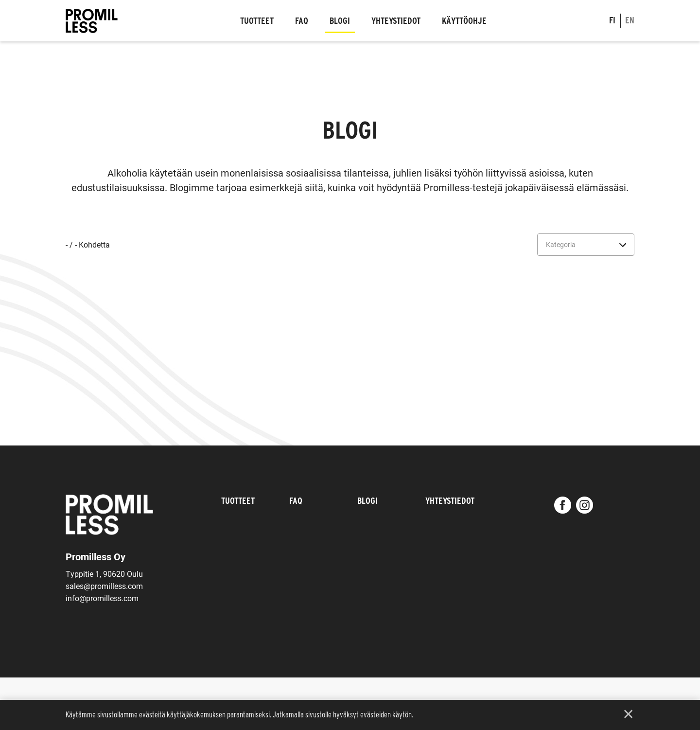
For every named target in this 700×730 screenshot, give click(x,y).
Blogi (340, 21)
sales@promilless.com (104, 586)
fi (612, 20)
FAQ (302, 21)
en (630, 20)
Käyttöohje (464, 21)
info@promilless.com (102, 598)
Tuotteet (257, 21)
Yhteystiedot (396, 21)
